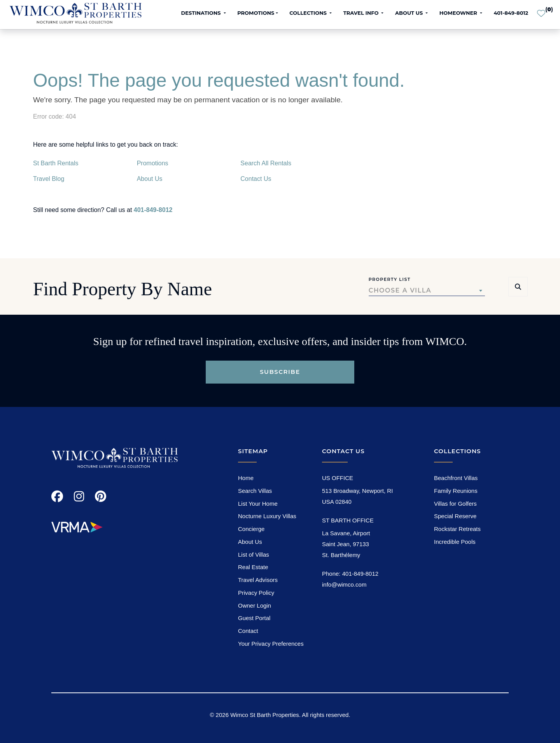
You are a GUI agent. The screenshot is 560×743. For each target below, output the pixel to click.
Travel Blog (49, 179)
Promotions (153, 163)
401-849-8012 (511, 13)
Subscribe (280, 372)
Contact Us (256, 179)
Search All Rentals (266, 163)
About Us (150, 179)
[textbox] (427, 291)
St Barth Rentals (56, 163)
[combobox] (427, 291)
